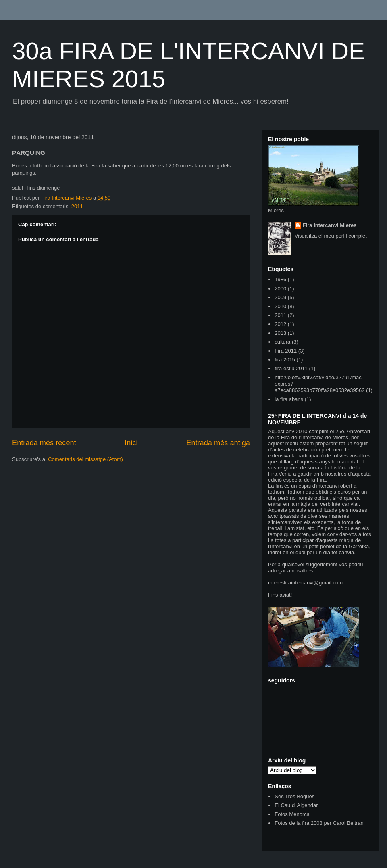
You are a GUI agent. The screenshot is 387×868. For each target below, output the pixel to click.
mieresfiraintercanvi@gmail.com (305, 583)
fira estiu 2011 (291, 368)
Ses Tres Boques (294, 796)
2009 (280, 297)
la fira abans (289, 399)
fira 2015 (285, 360)
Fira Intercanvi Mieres (330, 225)
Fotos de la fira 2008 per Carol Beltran (319, 823)
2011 (77, 206)
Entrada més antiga (218, 443)
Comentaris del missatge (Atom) (85, 459)
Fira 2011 (286, 351)
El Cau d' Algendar (296, 805)
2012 (280, 324)
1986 (280, 279)
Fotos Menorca (292, 814)
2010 (280, 306)
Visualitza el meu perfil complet (331, 236)
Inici (131, 443)
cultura (282, 342)
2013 (280, 333)
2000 (280, 289)
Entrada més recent (44, 443)
